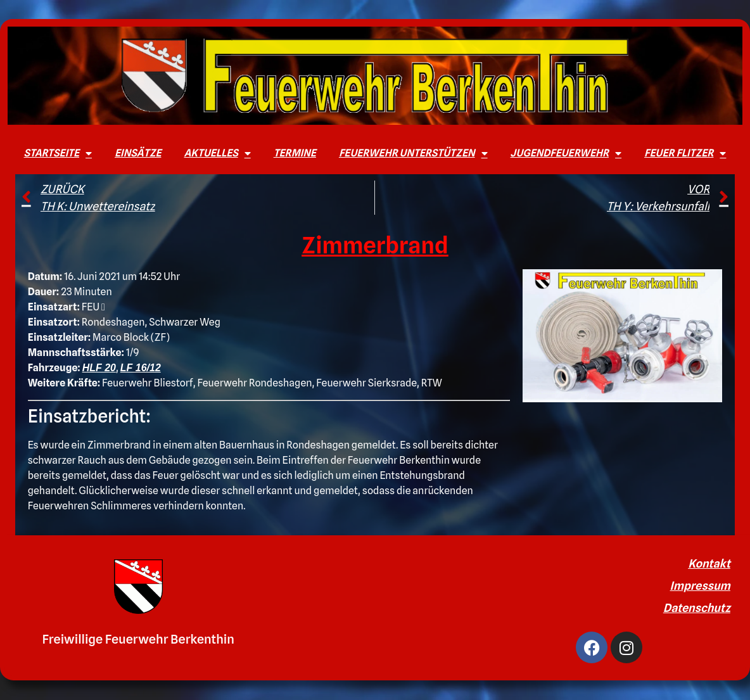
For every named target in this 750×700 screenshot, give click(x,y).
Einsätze (138, 153)
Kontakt (709, 563)
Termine (295, 153)
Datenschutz (697, 608)
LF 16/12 (141, 368)
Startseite (58, 153)
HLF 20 (99, 368)
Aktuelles (217, 153)
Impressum (700, 586)
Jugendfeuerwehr (566, 153)
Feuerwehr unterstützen (413, 153)
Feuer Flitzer (685, 153)
